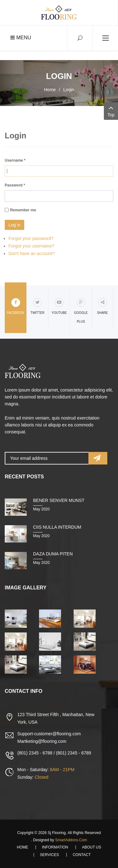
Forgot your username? (31, 246)
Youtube (59, 306)
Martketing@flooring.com (42, 741)
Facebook (16, 306)
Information (55, 847)
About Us (91, 847)
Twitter (37, 306)
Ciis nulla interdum (57, 527)
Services (49, 855)
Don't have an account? (32, 253)
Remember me (23, 210)
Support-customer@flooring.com (49, 734)
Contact (82, 855)
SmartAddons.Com (71, 840)
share (102, 306)
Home (50, 90)
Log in (14, 225)
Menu (21, 38)
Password (15, 185)
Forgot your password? (31, 238)
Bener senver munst (59, 500)
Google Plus (81, 311)
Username (15, 160)
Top (111, 111)
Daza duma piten (53, 554)
